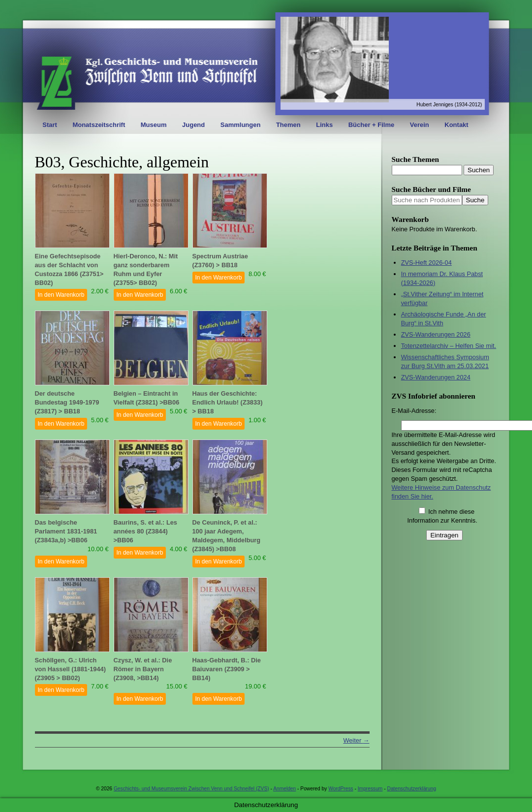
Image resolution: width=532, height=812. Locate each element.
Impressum (370, 789)
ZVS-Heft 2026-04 (426, 263)
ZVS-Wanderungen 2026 (436, 334)
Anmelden (284, 789)
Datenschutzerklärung (412, 789)
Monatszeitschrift (99, 125)
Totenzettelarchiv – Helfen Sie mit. (449, 346)
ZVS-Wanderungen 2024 (436, 377)
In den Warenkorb (61, 295)
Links (324, 125)
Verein (420, 125)
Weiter (356, 740)
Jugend (193, 125)
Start (50, 125)
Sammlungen (241, 125)
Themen (288, 125)
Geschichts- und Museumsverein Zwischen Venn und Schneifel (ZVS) (191, 789)
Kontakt (456, 125)
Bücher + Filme (372, 125)
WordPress (341, 789)
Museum (154, 125)
